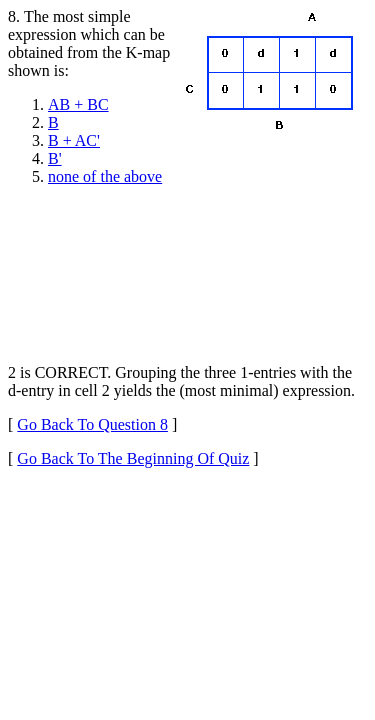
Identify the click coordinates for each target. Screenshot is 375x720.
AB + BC (78, 104)
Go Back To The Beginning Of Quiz (133, 458)
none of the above (105, 176)
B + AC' (74, 140)
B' (55, 158)
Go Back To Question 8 (92, 424)
